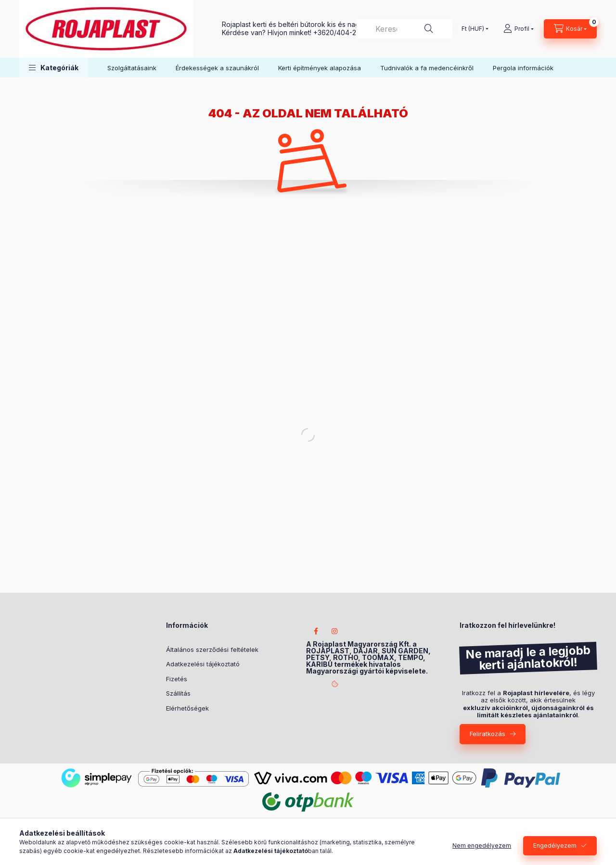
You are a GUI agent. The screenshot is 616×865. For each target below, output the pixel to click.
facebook (316, 631)
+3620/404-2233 (340, 32)
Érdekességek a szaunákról (217, 68)
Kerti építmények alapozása (320, 68)
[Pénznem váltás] (473, 29)
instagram (335, 631)
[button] (54, 68)
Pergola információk (523, 68)
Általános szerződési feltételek (212, 649)
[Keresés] (429, 29)
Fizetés (177, 679)
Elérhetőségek (187, 708)
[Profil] (519, 29)
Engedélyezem (555, 846)
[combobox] (404, 29)
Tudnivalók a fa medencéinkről (427, 68)
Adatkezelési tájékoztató (203, 664)
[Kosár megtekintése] (570, 29)
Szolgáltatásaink (132, 68)
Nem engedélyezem (482, 846)
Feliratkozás (488, 734)
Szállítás (178, 693)
